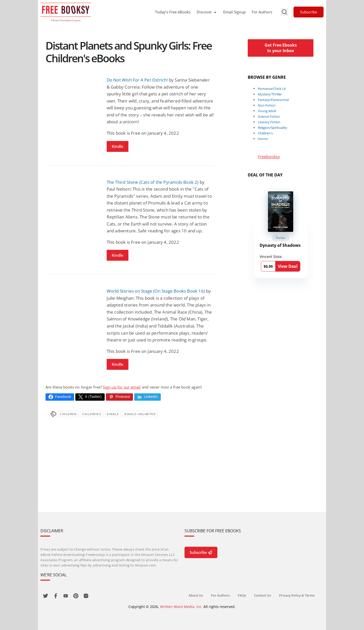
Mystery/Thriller (270, 94)
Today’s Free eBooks (173, 12)
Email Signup (234, 12)
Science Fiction (269, 116)
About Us (196, 595)
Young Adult (267, 111)
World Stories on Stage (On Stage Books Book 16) (156, 291)
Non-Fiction (267, 105)
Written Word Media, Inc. (181, 607)
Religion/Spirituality (272, 128)
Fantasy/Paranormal (273, 100)
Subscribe (309, 12)
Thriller (281, 238)
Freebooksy (269, 157)
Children (68, 414)
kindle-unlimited (140, 414)
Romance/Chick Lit (272, 89)
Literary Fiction (269, 122)
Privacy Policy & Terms (297, 595)
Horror (263, 139)
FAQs (242, 595)
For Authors (262, 12)
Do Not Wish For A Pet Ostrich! (137, 80)
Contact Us (263, 595)
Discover (207, 12)
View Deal (288, 266)
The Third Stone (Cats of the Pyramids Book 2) (153, 182)
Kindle (118, 146)
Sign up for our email (122, 387)
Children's (92, 414)
